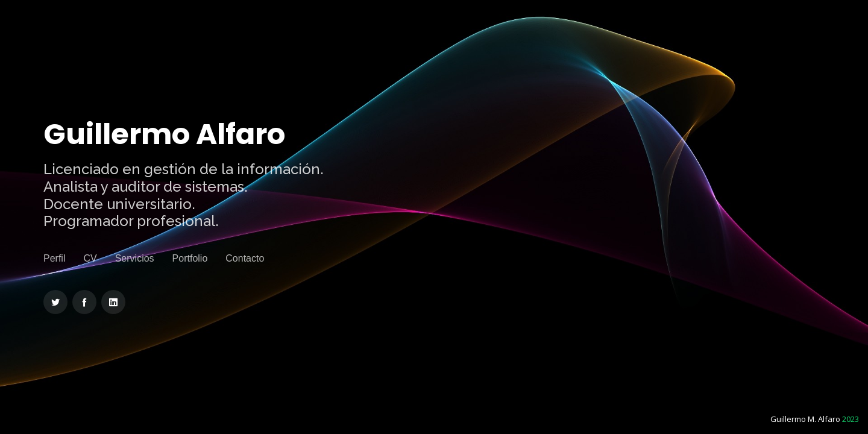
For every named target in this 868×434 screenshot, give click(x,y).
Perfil (54, 258)
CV (90, 258)
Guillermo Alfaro (164, 134)
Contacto (245, 258)
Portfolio (190, 258)
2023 (851, 419)
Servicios (135, 258)
